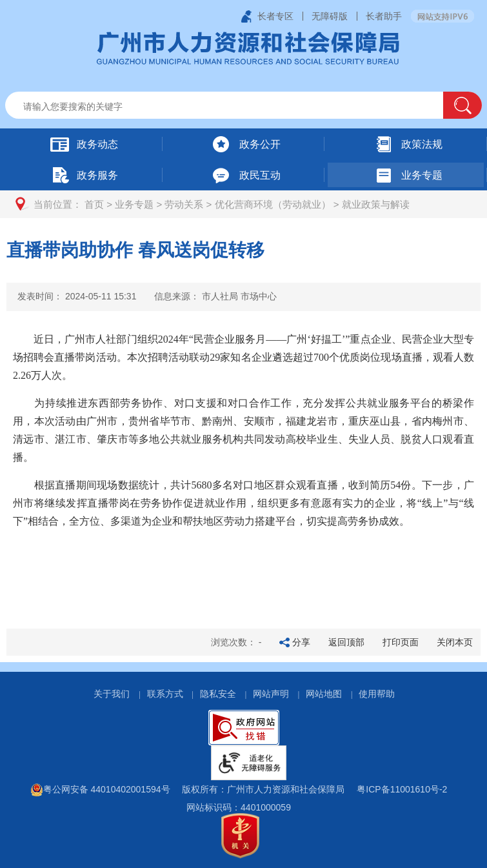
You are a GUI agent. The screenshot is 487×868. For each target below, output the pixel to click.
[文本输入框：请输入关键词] (235, 106)
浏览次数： (236, 642)
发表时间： (77, 296)
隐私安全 (218, 694)
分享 (301, 642)
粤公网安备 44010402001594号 (100, 789)
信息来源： (215, 296)
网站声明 (271, 694)
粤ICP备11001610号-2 (402, 789)
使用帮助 (377, 694)
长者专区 (275, 16)
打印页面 (401, 642)
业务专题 (134, 204)
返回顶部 (346, 642)
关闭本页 (455, 642)
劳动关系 (184, 204)
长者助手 (384, 16)
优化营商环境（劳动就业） (273, 204)
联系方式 (165, 694)
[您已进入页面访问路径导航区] (244, 204)
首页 (94, 204)
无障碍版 (330, 16)
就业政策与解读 (376, 204)
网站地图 (324, 694)
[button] (462, 105)
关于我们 (112, 694)
